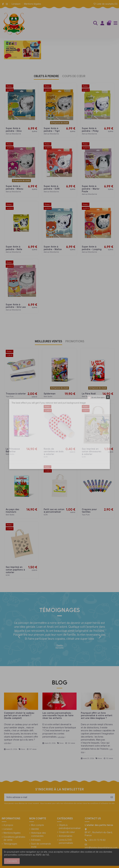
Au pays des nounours (12, 511)
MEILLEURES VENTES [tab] (48, 342)
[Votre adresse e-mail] (56, 797)
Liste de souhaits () (105, 4)
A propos (8, 825)
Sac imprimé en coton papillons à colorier (15, 570)
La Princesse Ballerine (13, 450)
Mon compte (37, 825)
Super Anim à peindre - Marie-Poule (91, 189)
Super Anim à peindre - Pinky (90, 130)
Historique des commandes (38, 834)
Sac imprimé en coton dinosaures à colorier (92, 451)
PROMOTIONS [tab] (75, 342)
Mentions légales (32, 4)
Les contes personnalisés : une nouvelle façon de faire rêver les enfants (58, 716)
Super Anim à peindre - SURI (52, 187)
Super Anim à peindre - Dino (14, 130)
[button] (19, 637)
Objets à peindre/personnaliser (70, 827)
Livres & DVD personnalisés (66, 841)
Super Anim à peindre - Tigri (52, 130)
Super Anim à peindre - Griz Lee (16, 306)
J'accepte (12, 861)
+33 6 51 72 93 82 (97, 840)
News (23, 749)
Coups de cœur (67, 832)
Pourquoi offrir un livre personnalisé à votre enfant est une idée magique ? (97, 716)
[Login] (102, 23)
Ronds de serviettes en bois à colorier (54, 451)
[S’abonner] (112, 797)
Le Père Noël (89, 394)
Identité (35, 829)
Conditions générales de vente (14, 838)
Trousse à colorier (16, 394)
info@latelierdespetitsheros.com (101, 848)
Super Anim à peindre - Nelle (14, 248)
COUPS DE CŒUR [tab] (74, 76)
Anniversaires (66, 836)
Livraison (16, 4)
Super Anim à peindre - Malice (53, 248)
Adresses (36, 840)
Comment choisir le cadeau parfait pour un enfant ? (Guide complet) (19, 716)
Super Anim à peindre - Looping (92, 248)
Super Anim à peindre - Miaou (14, 187)
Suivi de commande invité (41, 845)
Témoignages (10, 844)
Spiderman (50, 394)
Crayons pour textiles (89, 511)
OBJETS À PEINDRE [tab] (46, 76)
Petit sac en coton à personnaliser (54, 511)
